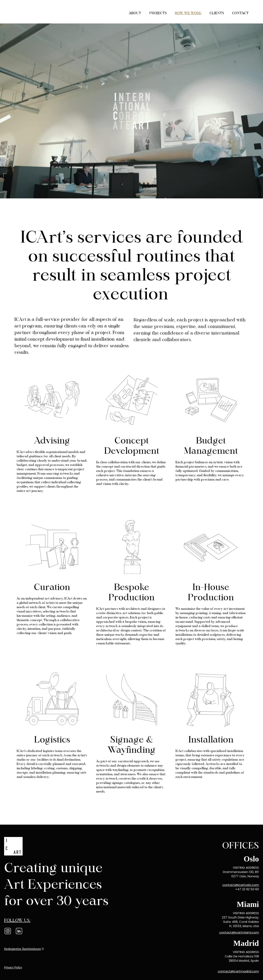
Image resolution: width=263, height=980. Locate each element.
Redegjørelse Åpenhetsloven (23, 949)
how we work (188, 13)
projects (158, 13)
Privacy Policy (13, 967)
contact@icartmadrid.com (238, 971)
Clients (217, 13)
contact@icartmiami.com (239, 932)
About (135, 13)
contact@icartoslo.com (241, 885)
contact (240, 13)
